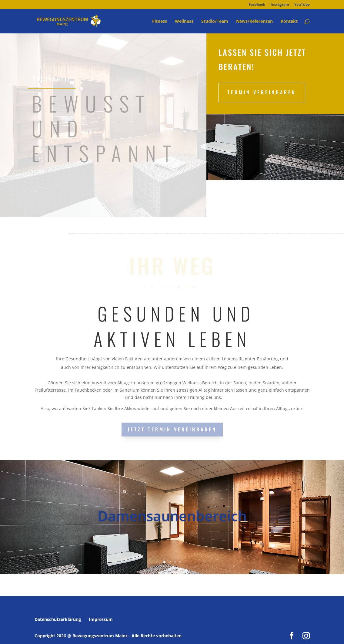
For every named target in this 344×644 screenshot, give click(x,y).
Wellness (184, 22)
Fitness (160, 22)
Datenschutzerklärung (58, 619)
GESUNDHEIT (52, 79)
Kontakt (289, 22)
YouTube (302, 5)
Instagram (280, 5)
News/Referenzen (254, 22)
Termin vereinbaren (262, 92)
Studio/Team (215, 22)
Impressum (101, 619)
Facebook (257, 5)
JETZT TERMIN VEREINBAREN (172, 429)
